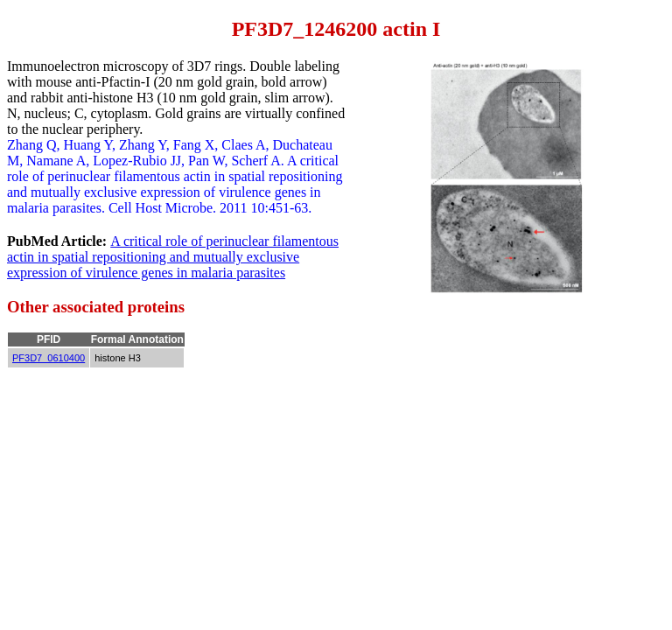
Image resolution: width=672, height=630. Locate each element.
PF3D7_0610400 (49, 358)
